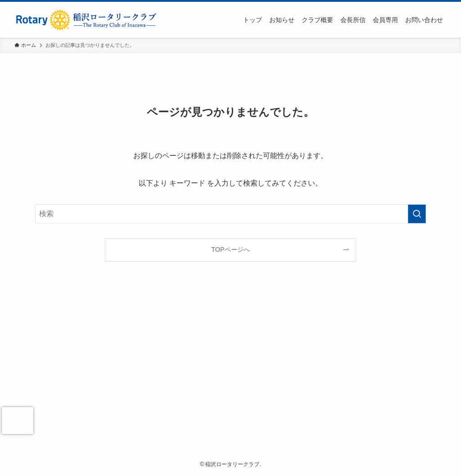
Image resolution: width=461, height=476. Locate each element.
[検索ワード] (230, 214)
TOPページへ (230, 249)
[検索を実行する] (417, 214)
